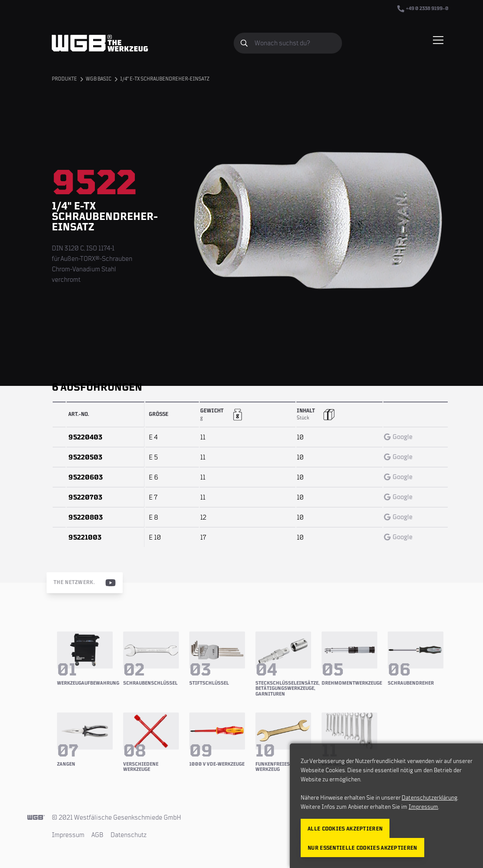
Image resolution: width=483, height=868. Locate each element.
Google (398, 437)
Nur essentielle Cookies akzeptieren (362, 848)
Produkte (64, 79)
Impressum (68, 835)
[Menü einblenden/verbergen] (438, 40)
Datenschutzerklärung (429, 798)
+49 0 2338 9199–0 (423, 9)
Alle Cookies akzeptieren (345, 829)
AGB (97, 835)
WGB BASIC (99, 79)
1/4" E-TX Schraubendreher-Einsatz (165, 79)
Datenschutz (129, 835)
